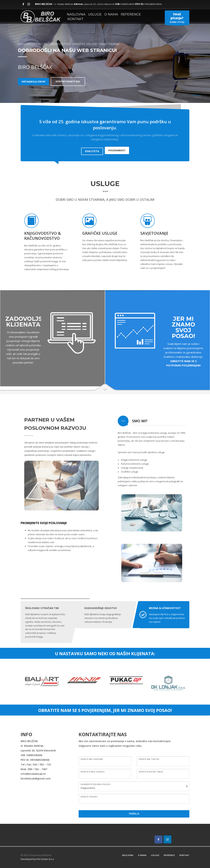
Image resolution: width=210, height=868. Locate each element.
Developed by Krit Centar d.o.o (37, 859)
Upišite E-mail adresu (92, 772)
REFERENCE (169, 855)
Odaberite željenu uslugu (95, 784)
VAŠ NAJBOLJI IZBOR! (33, 82)
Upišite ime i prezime (92, 759)
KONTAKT (184, 855)
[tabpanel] (105, 51)
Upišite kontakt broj (151, 772)
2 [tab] (197, 97)
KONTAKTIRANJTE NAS (70, 81)
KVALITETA (92, 149)
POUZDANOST (117, 149)
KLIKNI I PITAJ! (177, 18)
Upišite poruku (89, 797)
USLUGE (155, 855)
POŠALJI (134, 813)
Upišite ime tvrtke (149, 759)
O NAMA (142, 855)
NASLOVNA (128, 855)
